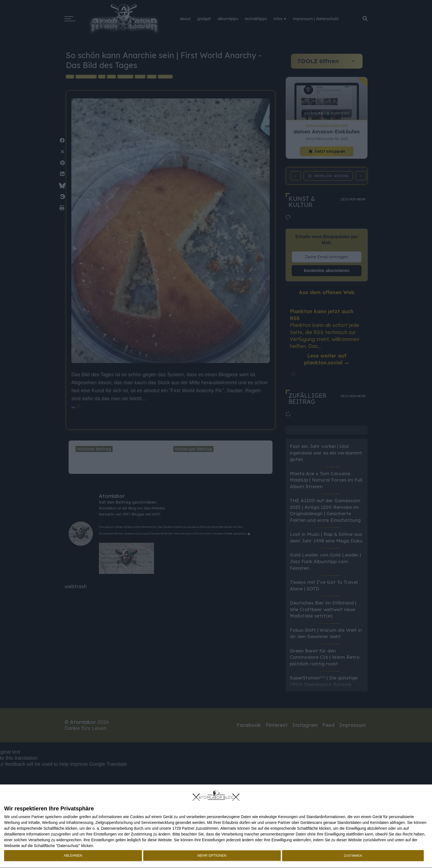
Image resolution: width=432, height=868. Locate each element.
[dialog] (216, 826)
